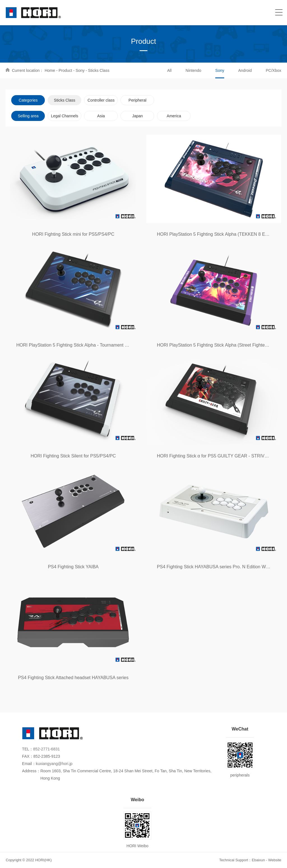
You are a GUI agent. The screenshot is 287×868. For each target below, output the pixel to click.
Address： (31, 771)
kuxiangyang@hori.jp (54, 764)
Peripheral (138, 100)
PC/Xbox (273, 70)
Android (245, 70)
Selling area (28, 116)
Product (65, 70)
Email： (29, 764)
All (169, 70)
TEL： (28, 749)
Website (275, 860)
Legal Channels (65, 116)
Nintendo (193, 70)
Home (50, 70)
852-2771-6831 (46, 749)
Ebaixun (258, 860)
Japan (137, 116)
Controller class (101, 100)
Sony (80, 70)
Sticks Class (99, 70)
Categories (28, 100)
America (174, 116)
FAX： (28, 756)
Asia (101, 116)
